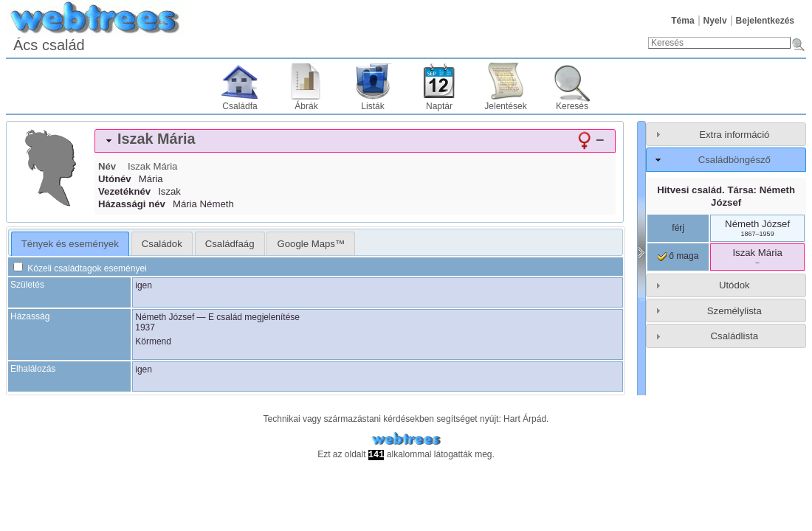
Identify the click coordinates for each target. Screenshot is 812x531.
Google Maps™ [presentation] (311, 244)
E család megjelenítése (254, 317)
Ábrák (306, 106)
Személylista (734, 311)
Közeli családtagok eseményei (80, 268)
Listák (372, 106)
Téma (682, 21)
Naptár (439, 106)
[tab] (355, 141)
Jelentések (505, 106)
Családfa (240, 106)
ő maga (678, 256)
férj (678, 228)
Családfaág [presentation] (230, 244)
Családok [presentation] (162, 244)
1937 (145, 327)
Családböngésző (734, 160)
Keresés (572, 106)
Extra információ (734, 135)
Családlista (735, 336)
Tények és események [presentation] (70, 244)
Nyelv (715, 21)
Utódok (734, 285)
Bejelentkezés (765, 21)
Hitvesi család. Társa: (726, 196)
